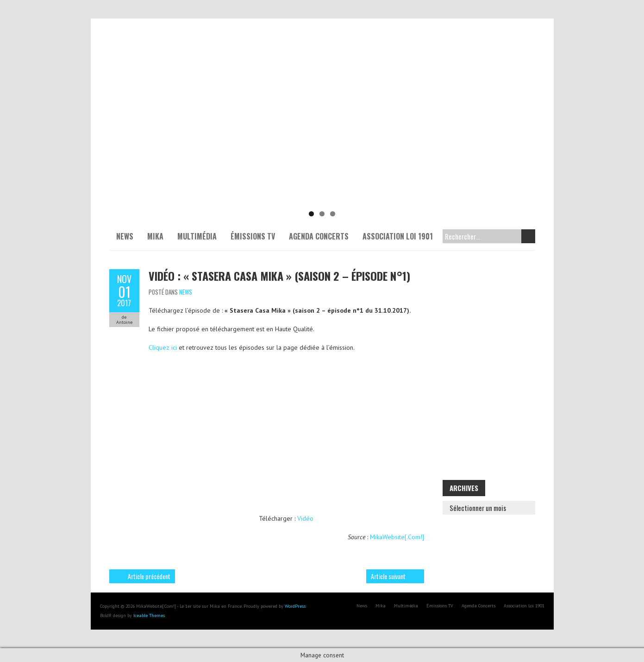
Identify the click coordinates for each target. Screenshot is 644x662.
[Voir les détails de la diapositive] (322, 134)
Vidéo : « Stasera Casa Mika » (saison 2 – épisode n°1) (279, 276)
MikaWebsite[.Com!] (397, 537)
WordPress (295, 606)
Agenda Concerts (319, 236)
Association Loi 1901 (398, 236)
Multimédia (197, 236)
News (125, 236)
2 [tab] (322, 214)
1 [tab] (311, 214)
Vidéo (305, 518)
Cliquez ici (163, 347)
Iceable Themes (149, 615)
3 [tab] (333, 214)
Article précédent (149, 576)
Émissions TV (253, 236)
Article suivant (388, 576)
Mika (155, 236)
